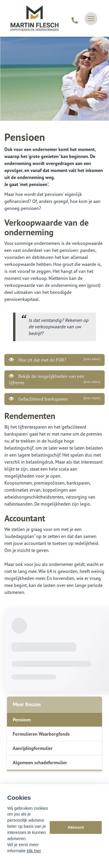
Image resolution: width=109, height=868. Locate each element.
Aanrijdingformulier (33, 748)
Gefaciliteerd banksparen (54, 399)
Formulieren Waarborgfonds (41, 734)
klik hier (34, 851)
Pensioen (22, 720)
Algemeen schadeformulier (40, 762)
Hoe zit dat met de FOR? (54, 360)
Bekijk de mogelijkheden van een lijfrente (54, 379)
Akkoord (76, 827)
